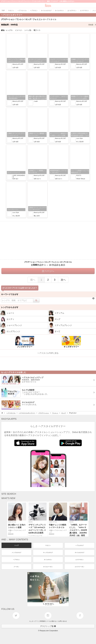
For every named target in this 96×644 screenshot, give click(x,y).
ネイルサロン (48, 560)
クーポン (16, 567)
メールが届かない (52, 621)
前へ (33, 280)
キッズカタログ (48, 552)
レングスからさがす (10, 307)
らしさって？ (33, 621)
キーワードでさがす (10, 294)
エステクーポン (80, 567)
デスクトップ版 (48, 626)
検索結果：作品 (49, 25)
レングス (10, 30)
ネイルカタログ (80, 552)
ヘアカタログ (80, 545)
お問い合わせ (63, 621)
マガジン (48, 545)
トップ (16, 545)
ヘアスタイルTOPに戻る (48, 353)
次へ (63, 280)
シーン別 (28, 30)
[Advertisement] (48, 240)
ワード (37, 30)
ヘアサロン (16, 560)
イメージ (19, 30)
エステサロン (80, 560)
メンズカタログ (16, 552)
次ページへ (48, 271)
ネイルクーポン (48, 567)
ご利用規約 (42, 621)
